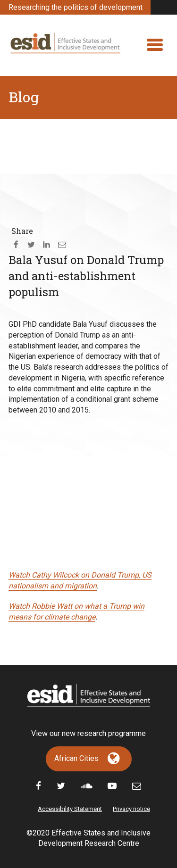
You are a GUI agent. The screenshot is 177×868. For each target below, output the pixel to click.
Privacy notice (131, 809)
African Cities (76, 758)
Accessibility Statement (70, 809)
